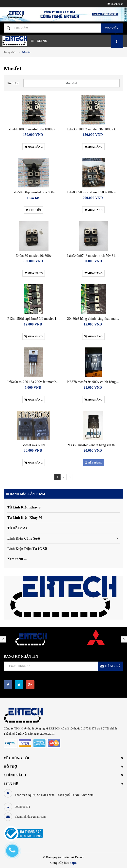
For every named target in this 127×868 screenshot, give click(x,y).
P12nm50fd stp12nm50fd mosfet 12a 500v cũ (40, 319)
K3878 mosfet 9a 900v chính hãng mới (95, 382)
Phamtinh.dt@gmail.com (30, 817)
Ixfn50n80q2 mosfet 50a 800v (34, 192)
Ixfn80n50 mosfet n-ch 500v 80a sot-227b (97, 192)
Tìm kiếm (112, 28)
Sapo (73, 863)
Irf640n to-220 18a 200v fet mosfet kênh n (37, 382)
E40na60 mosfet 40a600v (33, 256)
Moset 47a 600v (33, 445)
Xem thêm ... (17, 559)
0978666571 (23, 807)
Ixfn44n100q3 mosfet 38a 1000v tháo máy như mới (44, 129)
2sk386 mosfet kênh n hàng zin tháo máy (96, 445)
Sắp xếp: (13, 83)
